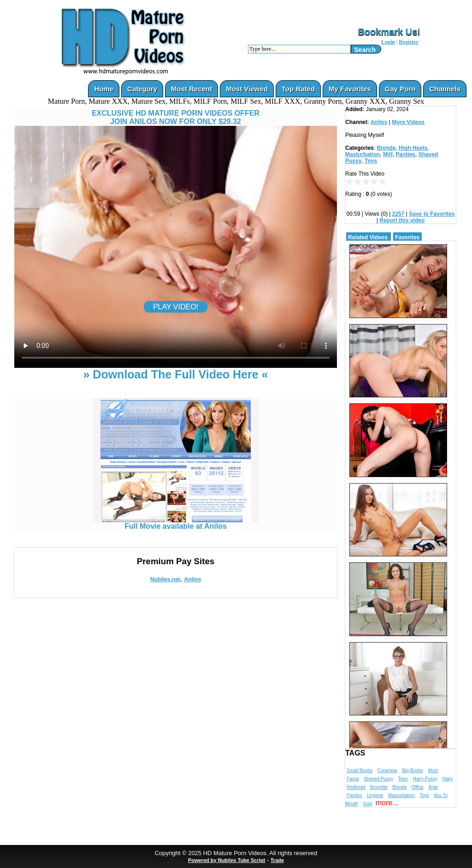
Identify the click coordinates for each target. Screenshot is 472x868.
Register (409, 42)
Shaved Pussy (378, 779)
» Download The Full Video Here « (175, 374)
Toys (371, 161)
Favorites (407, 237)
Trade (277, 860)
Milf (388, 154)
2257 (398, 214)
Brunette (379, 787)
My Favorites (350, 89)
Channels (445, 89)
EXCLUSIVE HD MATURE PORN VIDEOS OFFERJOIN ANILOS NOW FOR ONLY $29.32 (176, 117)
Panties (405, 154)
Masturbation (363, 154)
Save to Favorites (432, 214)
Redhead (356, 787)
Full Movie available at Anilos (176, 523)
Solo (367, 804)
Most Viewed (247, 89)
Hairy (447, 779)
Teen (403, 779)
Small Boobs (360, 771)
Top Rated (298, 89)
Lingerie (375, 795)
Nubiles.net (165, 579)
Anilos (192, 579)
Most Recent (192, 89)
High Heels (413, 148)
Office (418, 787)
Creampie (387, 771)
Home (104, 89)
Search (365, 50)
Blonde (386, 148)
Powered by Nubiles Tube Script (227, 860)
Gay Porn (400, 89)
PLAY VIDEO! (176, 307)
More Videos (408, 122)
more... (387, 803)
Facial (353, 779)
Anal (433, 787)
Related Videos (368, 237)
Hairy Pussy (425, 779)
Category (142, 89)
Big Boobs (413, 771)
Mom (433, 771)
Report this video (402, 220)
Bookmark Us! (389, 32)
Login (388, 42)
